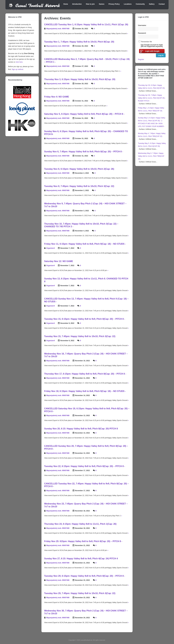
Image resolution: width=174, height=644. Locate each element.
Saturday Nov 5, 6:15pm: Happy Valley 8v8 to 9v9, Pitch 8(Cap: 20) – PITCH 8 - (84, 114)
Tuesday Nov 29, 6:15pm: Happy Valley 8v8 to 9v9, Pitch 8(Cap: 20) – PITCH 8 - (85, 576)
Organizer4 (51, 248)
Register (141, 59)
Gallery (152, 4)
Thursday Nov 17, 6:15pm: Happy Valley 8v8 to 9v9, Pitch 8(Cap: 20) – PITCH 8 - (85, 374)
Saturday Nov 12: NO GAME (59, 261)
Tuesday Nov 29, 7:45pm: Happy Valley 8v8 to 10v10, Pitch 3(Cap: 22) (80, 593)
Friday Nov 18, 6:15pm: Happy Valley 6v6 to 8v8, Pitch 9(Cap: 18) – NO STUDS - (85, 391)
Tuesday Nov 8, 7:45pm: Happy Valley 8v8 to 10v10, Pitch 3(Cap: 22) (79, 186)
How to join (90, 4)
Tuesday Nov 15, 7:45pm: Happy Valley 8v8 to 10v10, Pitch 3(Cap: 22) (80, 336)
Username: (142, 25)
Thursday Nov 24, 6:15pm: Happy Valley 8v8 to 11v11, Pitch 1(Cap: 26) (80, 524)
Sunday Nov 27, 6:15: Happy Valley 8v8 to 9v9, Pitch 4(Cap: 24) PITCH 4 (81, 559)
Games (102, 4)
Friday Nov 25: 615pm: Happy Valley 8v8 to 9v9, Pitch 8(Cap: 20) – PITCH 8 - (83, 541)
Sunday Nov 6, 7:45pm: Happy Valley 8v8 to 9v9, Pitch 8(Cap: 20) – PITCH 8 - (84, 152)
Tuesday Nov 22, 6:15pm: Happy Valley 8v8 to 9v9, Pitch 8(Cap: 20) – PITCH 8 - (85, 466)
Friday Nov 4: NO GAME (57, 97)
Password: (142, 33)
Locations (128, 4)
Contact (162, 4)
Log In (161, 55)
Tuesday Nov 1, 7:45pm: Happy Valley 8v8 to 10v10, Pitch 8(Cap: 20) (79, 42)
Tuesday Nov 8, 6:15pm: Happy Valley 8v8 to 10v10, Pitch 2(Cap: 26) (79, 169)
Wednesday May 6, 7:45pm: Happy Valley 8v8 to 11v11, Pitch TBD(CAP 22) (151, 156)
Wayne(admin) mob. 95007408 (58, 29)
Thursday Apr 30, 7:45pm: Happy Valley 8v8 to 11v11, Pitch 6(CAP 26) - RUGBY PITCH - (152, 98)
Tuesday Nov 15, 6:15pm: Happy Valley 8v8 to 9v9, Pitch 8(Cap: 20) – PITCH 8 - (85, 319)
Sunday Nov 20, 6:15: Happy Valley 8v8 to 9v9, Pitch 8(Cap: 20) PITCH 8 (81, 429)
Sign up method (17, 69)
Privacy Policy (114, 4)
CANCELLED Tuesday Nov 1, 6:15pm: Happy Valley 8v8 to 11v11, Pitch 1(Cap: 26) (86, 25)
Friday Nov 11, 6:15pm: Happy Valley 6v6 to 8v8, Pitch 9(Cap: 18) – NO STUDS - (85, 244)
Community (140, 4)
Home (66, 4)
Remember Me (146, 42)
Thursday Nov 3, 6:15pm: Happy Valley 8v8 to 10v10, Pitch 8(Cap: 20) (80, 79)
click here (19, 62)
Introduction (77, 4)
